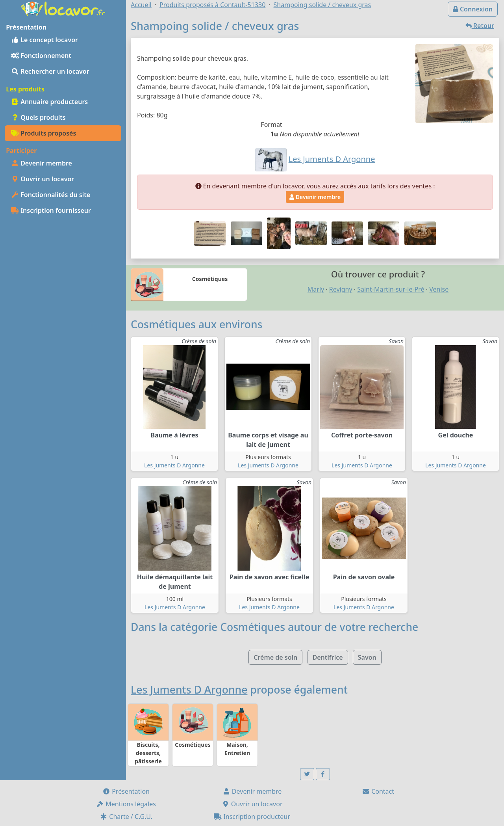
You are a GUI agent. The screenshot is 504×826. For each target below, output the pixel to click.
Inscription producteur (252, 817)
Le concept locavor (44, 40)
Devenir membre (42, 163)
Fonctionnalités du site (51, 195)
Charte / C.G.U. (126, 817)
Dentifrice (328, 657)
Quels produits (38, 117)
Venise (439, 289)
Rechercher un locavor (50, 71)
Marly (316, 289)
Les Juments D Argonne (174, 465)
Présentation (126, 791)
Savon (367, 657)
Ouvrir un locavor (43, 179)
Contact (378, 791)
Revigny (341, 289)
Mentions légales (126, 804)
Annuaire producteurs (49, 102)
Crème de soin (275, 657)
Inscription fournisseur (51, 210)
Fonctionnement (41, 56)
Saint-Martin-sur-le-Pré (391, 289)
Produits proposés (44, 133)
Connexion (473, 9)
